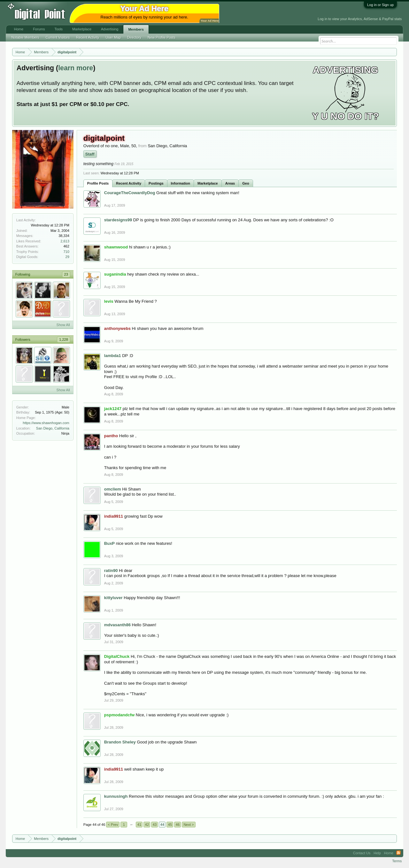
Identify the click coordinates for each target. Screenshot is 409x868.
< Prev (113, 825)
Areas (230, 183)
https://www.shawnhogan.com (46, 423)
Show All (63, 325)
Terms (397, 861)
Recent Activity (129, 183)
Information (181, 183)
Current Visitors (58, 37)
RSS (398, 853)
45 (170, 825)
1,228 (64, 339)
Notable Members (25, 37)
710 (66, 252)
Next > (189, 825)
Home (19, 29)
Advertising (110, 29)
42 (147, 825)
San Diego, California (53, 428)
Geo (246, 183)
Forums (39, 29)
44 (162, 825)
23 (66, 274)
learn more (76, 68)
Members (136, 29)
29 (67, 257)
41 (139, 825)
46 (178, 825)
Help (377, 853)
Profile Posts (98, 183)
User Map (113, 37)
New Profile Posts (162, 37)
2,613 (65, 241)
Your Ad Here (210, 21)
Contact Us (362, 853)
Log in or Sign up (380, 5)
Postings (156, 183)
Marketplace (208, 183)
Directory (134, 37)
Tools (58, 29)
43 (155, 825)
